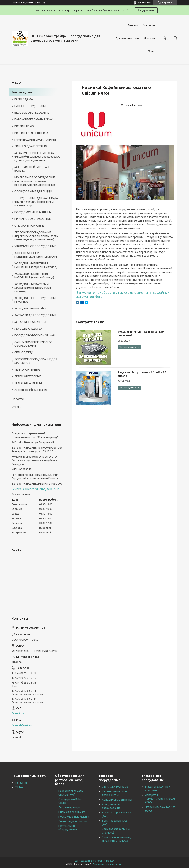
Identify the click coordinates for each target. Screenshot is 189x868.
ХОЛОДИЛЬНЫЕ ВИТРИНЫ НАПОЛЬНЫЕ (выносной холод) (34, 276)
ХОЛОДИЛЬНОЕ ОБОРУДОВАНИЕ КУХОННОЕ (36, 300)
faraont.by (18, 713)
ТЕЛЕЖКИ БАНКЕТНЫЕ (29, 383)
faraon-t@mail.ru (22, 725)
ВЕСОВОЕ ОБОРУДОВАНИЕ (32, 113)
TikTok (19, 787)
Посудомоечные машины (74, 817)
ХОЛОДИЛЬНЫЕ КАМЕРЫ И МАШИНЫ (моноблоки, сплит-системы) (33, 288)
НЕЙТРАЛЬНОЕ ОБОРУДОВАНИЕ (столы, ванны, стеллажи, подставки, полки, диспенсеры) (35, 181)
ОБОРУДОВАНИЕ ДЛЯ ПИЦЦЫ (33, 191)
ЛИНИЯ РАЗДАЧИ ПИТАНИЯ (31, 146)
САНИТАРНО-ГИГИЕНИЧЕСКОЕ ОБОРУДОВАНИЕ (33, 344)
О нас (151, 51)
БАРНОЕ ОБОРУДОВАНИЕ (31, 106)
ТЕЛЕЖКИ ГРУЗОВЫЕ (28, 376)
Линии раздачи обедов (73, 821)
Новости (149, 38)
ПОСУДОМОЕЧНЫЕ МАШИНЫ (33, 212)
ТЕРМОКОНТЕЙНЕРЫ (28, 370)
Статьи (16, 407)
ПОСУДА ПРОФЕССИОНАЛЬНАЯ (35, 335)
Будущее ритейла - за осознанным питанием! (141, 334)
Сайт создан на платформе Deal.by (94, 861)
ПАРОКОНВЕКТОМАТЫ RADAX (34, 119)
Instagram (21, 783)
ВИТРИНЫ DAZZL (25, 126)
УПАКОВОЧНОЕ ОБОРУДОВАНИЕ (35, 246)
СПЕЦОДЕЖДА (24, 352)
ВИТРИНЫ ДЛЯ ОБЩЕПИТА (31, 133)
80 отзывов (145, 3)
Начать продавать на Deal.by (29, 3)
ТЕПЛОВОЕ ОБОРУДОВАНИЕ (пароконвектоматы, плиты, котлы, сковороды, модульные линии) (37, 236)
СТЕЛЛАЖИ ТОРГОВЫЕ (29, 226)
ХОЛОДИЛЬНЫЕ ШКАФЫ (30, 308)
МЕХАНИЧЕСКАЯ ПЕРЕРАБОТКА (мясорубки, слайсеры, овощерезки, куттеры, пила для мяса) (37, 157)
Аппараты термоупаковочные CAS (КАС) (160, 799)
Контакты (149, 25)
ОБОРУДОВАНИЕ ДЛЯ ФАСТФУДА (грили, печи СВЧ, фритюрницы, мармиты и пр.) (36, 202)
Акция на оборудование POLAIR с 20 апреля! (142, 374)
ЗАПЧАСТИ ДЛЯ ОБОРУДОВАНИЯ (35, 315)
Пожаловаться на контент (108, 864)
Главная (133, 25)
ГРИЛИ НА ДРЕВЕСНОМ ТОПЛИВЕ (35, 140)
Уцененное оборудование (31, 390)
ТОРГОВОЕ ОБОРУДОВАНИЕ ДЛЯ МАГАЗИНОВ (36, 361)
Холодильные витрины (117, 800)
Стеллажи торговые (115, 787)
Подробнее (146, 10)
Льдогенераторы (69, 807)
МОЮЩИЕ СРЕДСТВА (28, 329)
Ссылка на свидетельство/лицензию (35, 489)
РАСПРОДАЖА (24, 99)
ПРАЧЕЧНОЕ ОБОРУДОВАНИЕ (33, 219)
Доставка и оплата (127, 38)
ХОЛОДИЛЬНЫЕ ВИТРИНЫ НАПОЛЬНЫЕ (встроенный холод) (36, 265)
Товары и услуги (23, 92)
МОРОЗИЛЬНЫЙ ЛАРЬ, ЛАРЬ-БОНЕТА (33, 169)
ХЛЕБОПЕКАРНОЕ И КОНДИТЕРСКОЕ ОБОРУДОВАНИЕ (36, 255)
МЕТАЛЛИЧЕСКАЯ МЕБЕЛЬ (31, 322)
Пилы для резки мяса (72, 812)
